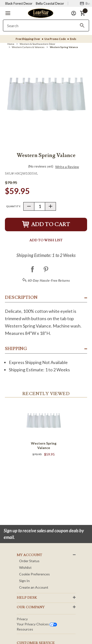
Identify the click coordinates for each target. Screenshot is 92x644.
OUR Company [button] (31, 607)
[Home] (11, 44)
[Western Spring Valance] (64, 47)
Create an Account (34, 587)
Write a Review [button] (67, 167)
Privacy (22, 619)
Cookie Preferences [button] (34, 574)
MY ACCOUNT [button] (29, 555)
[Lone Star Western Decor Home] (40, 13)
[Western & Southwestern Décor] (37, 44)
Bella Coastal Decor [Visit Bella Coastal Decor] (50, 3)
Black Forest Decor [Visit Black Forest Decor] (19, 3)
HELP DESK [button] (27, 598)
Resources (25, 629)
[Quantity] (40, 206)
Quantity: (13, 206)
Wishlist (25, 567)
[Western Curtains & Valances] (28, 47)
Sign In (24, 581)
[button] (8, 13)
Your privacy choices (37, 624)
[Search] (82, 25)
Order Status (29, 561)
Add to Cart (46, 225)
